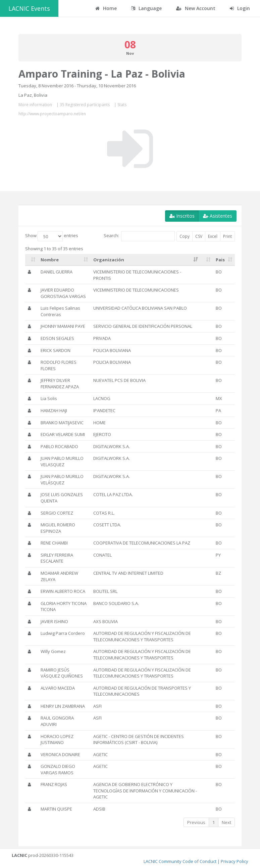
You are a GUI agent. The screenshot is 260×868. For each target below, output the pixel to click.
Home (106, 8)
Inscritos (182, 216)
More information (35, 105)
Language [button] (146, 8)
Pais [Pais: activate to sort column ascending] (220, 260)
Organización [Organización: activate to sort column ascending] (109, 260)
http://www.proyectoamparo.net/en (52, 114)
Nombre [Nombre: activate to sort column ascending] (50, 260)
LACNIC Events (29, 8)
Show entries (52, 236)
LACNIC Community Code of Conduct (180, 861)
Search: (139, 236)
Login (240, 8)
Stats (122, 105)
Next (226, 822)
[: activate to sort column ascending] (32, 260)
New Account (196, 8)
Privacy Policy (235, 861)
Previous (196, 822)
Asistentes (218, 216)
